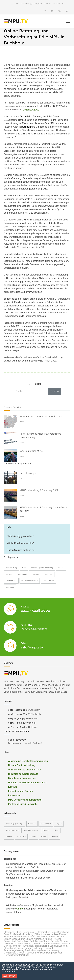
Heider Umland (29, 937)
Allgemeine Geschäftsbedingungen (28, 761)
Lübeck (18, 932)
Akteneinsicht (48, 581)
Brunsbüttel (63, 932)
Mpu (24, 568)
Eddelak (54, 946)
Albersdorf (39, 939)
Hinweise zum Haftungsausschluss (27, 783)
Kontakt (13, 787)
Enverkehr (48, 574)
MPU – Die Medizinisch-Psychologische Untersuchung (40, 436)
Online (20, 909)
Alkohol (61, 568)
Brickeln (55, 941)
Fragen (59, 824)
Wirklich (32, 824)
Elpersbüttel (10, 948)
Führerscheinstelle (30, 581)
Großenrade (10, 953)
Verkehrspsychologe (15, 824)
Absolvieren (46, 824)
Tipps (43, 837)
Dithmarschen (43, 932)
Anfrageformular (31, 110)
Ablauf (33, 837)
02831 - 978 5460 (18, 727)
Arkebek (49, 939)
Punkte (46, 830)
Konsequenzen (12, 830)
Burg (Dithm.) (35, 934)
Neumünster (29, 932)
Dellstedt (65, 944)
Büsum (29, 939)
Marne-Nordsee (51, 934)
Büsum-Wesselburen (15, 939)
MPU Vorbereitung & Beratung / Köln (39, 490)
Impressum (14, 795)
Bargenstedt (10, 941)
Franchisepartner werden (22, 778)
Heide (54, 932)
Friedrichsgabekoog (14, 950)
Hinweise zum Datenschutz (23, 774)
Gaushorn (45, 950)
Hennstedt (15, 937)
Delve (7, 946)
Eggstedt (63, 946)
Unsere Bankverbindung (22, 765)
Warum (36, 574)
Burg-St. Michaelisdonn (16, 934)
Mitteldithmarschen (47, 937)
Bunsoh (22, 944)
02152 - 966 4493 (17, 718)
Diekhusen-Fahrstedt (21, 946)
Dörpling (45, 946)
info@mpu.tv (39, 4)
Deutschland (11, 581)
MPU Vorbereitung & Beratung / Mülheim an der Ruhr (43, 509)
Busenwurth (54, 944)
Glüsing (55, 950)
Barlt (32, 941)
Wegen (9, 574)
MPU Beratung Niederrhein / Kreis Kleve (41, 417)
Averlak (58, 939)
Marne (62, 934)
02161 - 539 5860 (18, 714)
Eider (7, 937)
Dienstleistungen (28, 473)
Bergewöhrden (43, 941)
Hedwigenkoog (44, 953)
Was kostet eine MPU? (31, 451)
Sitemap (54, 837)
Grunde (9, 837)
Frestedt (49, 948)
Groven (21, 953)
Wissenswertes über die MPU (24, 770)
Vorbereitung (12, 568)
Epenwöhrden (24, 948)
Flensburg (21, 837)
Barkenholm (23, 941)
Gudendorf (30, 953)
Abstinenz (10, 587)
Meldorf (61, 937)
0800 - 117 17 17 (17, 740)
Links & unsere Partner (21, 791)
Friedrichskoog (32, 950)
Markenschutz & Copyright (23, 804)
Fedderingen (38, 948)
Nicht (56, 830)
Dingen (36, 946)
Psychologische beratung (42, 568)
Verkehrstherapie (31, 830)
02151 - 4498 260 (17, 723)
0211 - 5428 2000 (21, 4)
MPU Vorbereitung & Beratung (25, 800)
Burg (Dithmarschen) (37, 944)
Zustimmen (9, 976)
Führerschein (22, 574)
